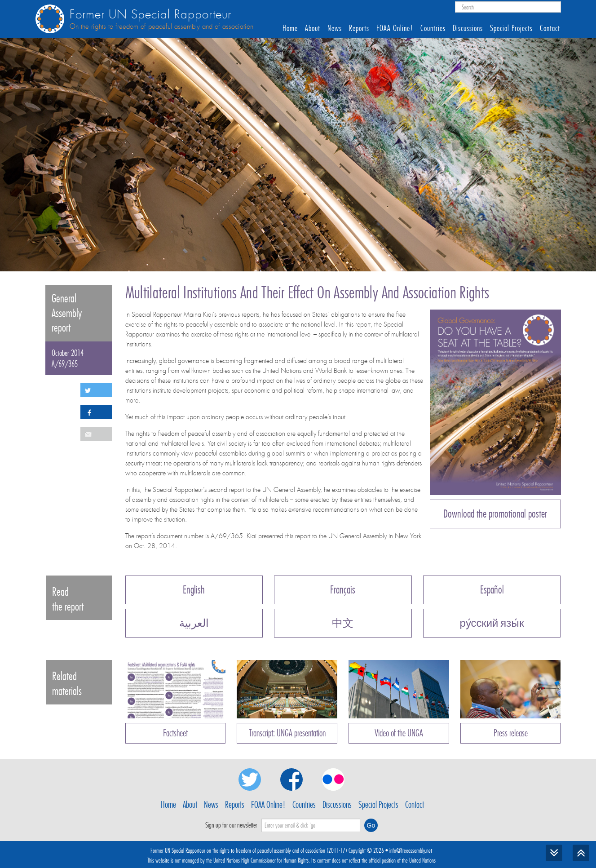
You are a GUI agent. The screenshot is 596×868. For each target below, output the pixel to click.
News (335, 28)
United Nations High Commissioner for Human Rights (261, 860)
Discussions (468, 28)
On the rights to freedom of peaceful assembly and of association (161, 27)
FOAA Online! (395, 28)
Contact (550, 28)
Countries (433, 28)
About (313, 28)
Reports (359, 28)
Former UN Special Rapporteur (150, 15)
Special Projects (511, 28)
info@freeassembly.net (411, 850)
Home (290, 28)
